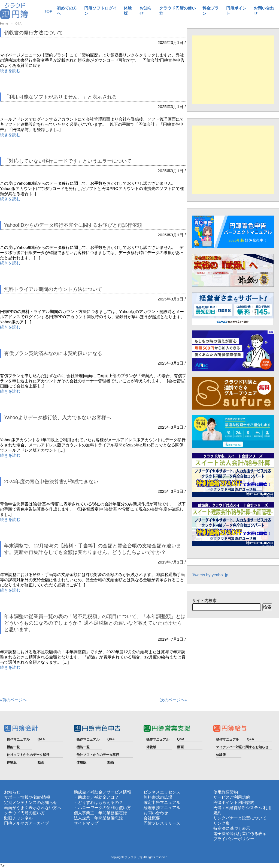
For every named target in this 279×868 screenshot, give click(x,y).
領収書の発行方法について (34, 33)
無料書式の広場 (158, 797)
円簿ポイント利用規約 (234, 802)
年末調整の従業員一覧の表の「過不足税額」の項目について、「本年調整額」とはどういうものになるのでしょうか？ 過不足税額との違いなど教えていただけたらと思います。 (95, 623)
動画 (41, 762)
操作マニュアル (18, 739)
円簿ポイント (236, 11)
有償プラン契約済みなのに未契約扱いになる (53, 353)
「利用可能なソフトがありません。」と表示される (60, 97)
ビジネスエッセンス (162, 792)
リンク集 (222, 823)
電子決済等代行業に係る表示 (240, 833)
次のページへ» (174, 700)
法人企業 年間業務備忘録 (98, 818)
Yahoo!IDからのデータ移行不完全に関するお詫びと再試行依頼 (73, 225)
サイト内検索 (204, 600)
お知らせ (146, 11)
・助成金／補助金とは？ (96, 797)
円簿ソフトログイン (101, 11)
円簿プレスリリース (162, 823)
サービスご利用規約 (232, 797)
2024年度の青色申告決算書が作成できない (51, 482)
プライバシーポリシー (234, 839)
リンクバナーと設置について (240, 818)
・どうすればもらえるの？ (98, 802)
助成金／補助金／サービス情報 (102, 792)
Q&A (41, 739)
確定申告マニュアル (162, 802)
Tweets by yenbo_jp (210, 575)
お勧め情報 (40, 797)
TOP (48, 11)
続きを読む (10, 71)
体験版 (128, 11)
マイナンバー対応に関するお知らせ (242, 747)
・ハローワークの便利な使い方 (102, 808)
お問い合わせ (264, 11)
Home (4, 23)
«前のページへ (13, 700)
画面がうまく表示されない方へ (33, 808)
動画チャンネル (18, 818)
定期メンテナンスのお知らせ (31, 802)
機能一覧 (13, 747)
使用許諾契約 (226, 792)
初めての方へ (67, 11)
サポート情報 (16, 797)
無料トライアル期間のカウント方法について (53, 289)
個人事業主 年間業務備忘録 (100, 813)
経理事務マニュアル (162, 808)
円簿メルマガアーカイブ (27, 823)
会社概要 (152, 818)
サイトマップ (86, 823)
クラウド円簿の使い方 (178, 11)
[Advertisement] (233, 70)
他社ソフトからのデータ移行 (28, 755)
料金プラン (211, 11)
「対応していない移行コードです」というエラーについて (68, 161)
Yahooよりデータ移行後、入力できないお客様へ (58, 417)
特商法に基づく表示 (232, 828)
